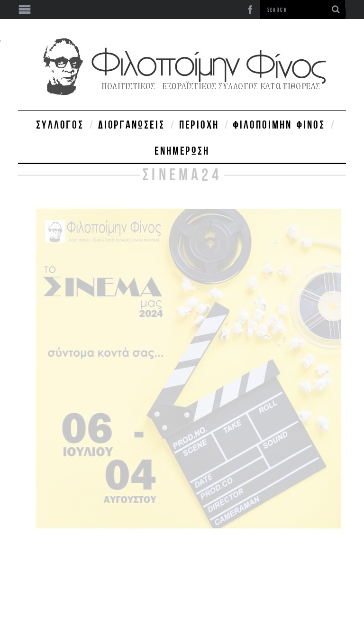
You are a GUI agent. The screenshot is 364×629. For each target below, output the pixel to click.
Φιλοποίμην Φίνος (279, 124)
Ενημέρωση (182, 150)
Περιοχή (199, 124)
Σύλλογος (60, 124)
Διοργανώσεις (132, 124)
